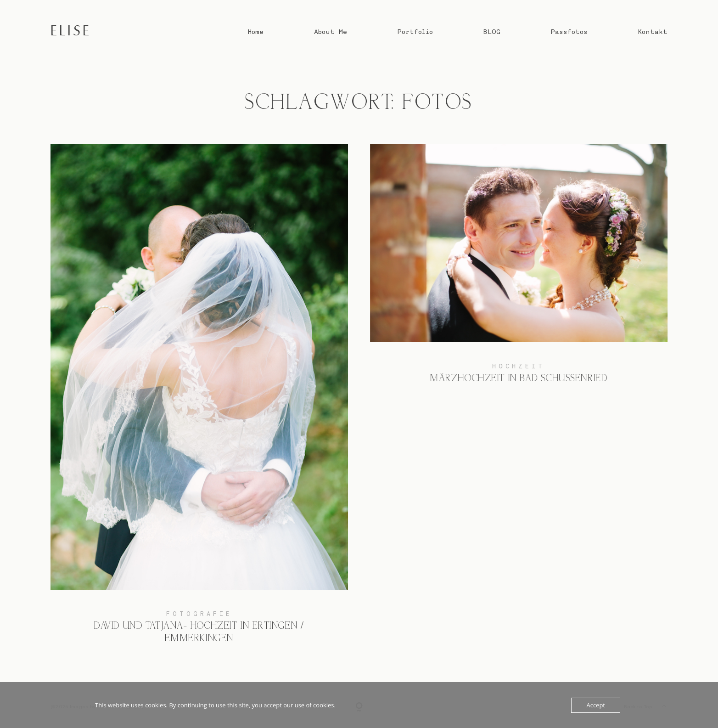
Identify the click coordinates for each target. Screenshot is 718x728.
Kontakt (653, 32)
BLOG (492, 32)
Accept (596, 705)
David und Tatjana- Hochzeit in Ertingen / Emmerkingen (199, 401)
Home (255, 32)
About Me (331, 32)
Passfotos (569, 32)
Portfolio (415, 32)
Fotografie (199, 614)
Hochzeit (519, 366)
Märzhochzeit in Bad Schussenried (519, 271)
